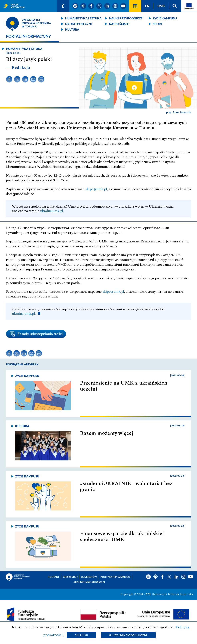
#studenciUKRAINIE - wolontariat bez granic (126, 486)
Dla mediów (89, 577)
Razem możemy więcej (107, 433)
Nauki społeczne (79, 24)
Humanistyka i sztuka (83, 18)
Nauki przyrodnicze (126, 18)
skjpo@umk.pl (96, 189)
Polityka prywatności (115, 577)
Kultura (72, 29)
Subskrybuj (70, 577)
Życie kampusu (165, 18)
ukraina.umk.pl (52, 211)
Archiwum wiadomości (89, 582)
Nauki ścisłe (119, 24)
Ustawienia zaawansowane (128, 635)
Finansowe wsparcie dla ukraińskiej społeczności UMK (122, 536)
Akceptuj (81, 635)
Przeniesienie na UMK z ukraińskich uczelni (124, 386)
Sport (158, 24)
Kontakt (53, 577)
